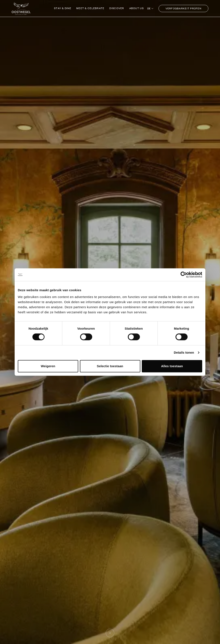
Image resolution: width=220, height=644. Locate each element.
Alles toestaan (172, 366)
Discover (117, 8)
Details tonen (184, 352)
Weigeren (48, 366)
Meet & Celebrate (90, 8)
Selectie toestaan (110, 366)
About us (136, 8)
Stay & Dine (63, 8)
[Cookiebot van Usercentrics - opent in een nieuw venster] (184, 275)
